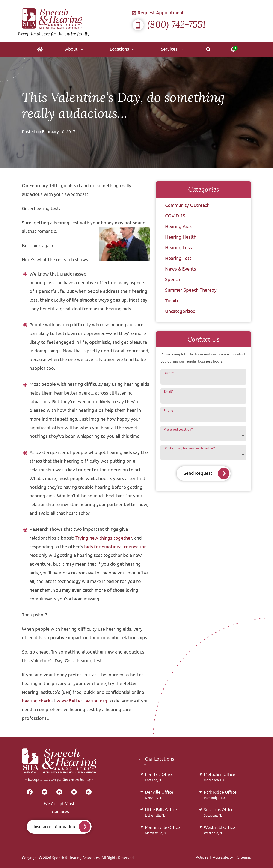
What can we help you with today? (189, 448)
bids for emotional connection (115, 547)
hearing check (36, 701)
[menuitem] (40, 49)
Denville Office (159, 795)
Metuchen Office (220, 777)
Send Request (198, 473)
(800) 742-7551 (169, 24)
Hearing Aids (178, 226)
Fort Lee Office (159, 777)
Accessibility (223, 857)
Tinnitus (173, 301)
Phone (169, 410)
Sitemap (244, 857)
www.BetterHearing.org (82, 701)
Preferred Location (178, 429)
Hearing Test (178, 258)
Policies (202, 857)
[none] (74, 49)
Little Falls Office (161, 812)
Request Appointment (158, 13)
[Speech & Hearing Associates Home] (74, 21)
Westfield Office (219, 830)
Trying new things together (104, 538)
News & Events (181, 269)
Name (169, 373)
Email (169, 392)
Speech (173, 279)
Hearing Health (181, 237)
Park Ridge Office (220, 795)
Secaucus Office (219, 812)
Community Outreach (187, 205)
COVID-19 (175, 216)
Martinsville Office (162, 830)
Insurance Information (54, 826)
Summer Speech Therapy (191, 290)
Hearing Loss (178, 248)
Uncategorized (180, 311)
